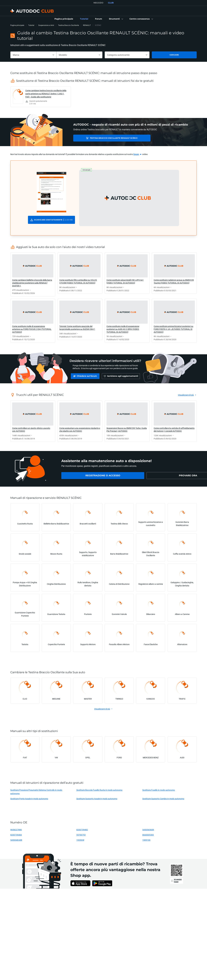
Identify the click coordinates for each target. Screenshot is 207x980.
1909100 (146, 840)
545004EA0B (16, 840)
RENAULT (87, 25)
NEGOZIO (98, 3)
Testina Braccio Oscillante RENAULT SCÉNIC (103, 138)
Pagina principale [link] (17, 25)
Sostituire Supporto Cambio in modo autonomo (163, 799)
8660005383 (148, 835)
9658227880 (16, 830)
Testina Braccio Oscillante (69, 25)
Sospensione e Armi (46, 25)
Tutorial (31, 25)
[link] (64, 19)
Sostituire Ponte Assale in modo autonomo (29, 799)
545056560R (148, 830)
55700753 (81, 835)
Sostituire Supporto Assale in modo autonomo (97, 799)
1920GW (80, 840)
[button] (116, 19)
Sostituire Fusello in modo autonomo (159, 790)
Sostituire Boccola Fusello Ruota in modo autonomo (99, 790)
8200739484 (16, 835)
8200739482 (82, 830)
